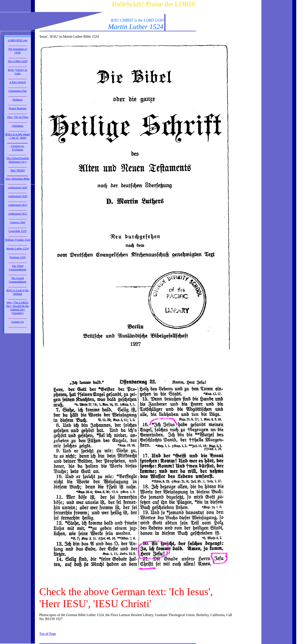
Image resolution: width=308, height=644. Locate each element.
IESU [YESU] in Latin (17, 72)
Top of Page (48, 634)
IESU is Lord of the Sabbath (18, 292)
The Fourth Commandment (17, 280)
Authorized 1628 (18, 196)
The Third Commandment (17, 268)
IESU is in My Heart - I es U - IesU (18, 136)
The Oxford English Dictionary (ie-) (18, 160)
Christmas (18, 126)
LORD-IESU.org (18, 40)
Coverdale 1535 (18, 231)
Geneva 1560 (18, 222)
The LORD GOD (17, 61)
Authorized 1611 (18, 214)
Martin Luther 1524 (18, 248)
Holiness (18, 100)
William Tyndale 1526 (17, 240)
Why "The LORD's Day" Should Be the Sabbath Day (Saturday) (18, 308)
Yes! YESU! (18, 170)
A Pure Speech (18, 82)
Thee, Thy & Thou (18, 117)
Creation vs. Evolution (18, 148)
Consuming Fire (17, 91)
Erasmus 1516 (17, 257)
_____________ (18, 45)
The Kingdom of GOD (18, 51)
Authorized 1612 (18, 205)
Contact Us (17, 322)
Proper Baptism (18, 108)
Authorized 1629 (18, 187)
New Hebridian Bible (18, 179)
